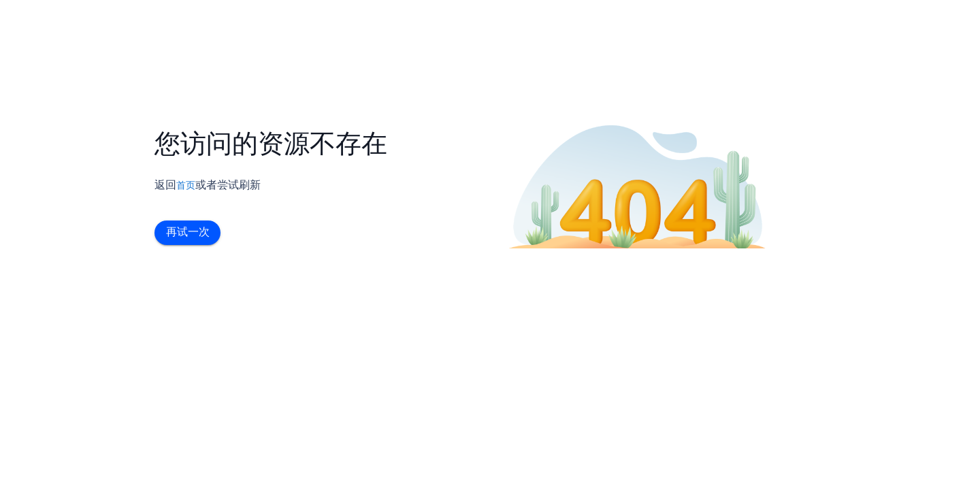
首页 (186, 185)
